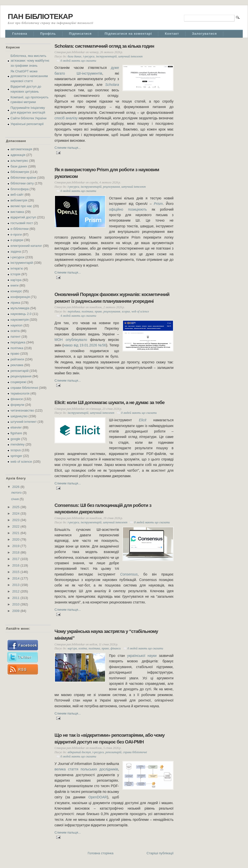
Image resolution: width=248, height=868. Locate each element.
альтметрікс (19, 161)
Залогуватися (204, 34)
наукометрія (20, 320)
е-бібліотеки (19, 229)
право (15, 354)
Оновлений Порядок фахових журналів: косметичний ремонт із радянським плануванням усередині (112, 298)
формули (17, 405)
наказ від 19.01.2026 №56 (85, 345)
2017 (16, 559)
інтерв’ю (17, 268)
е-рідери (17, 240)
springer (16, 456)
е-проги (16, 234)
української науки (142, 656)
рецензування (21, 376)
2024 (16, 513)
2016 (16, 565)
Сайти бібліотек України (28, 118)
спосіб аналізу (66, 118)
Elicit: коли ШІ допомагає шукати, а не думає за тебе (109, 402)
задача (16, 251)
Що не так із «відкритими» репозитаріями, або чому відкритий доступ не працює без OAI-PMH (109, 738)
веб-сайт (17, 195)
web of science (21, 462)
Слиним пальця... (68, 148)
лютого (17, 493)
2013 (16, 585)
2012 (16, 591)
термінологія (20, 393)
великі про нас (21, 206)
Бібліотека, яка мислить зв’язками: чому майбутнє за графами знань (30, 61)
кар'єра (16, 280)
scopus (16, 450)
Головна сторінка (101, 853)
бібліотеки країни (23, 178)
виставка (17, 212)
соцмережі (18, 382)
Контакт (172, 34)
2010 (16, 604)
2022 (16, 526)
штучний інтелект (23, 422)
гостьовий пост (22, 223)
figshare (16, 433)
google (15, 439)
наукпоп (16, 325)
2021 (16, 533)
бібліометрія (20, 172)
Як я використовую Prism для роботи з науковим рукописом (107, 173)
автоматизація (21, 149)
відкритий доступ (23, 217)
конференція (20, 297)
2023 (16, 520)
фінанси (17, 399)
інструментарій (22, 263)
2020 (16, 539)
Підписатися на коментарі (128, 34)
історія (15, 274)
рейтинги (17, 359)
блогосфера (19, 189)
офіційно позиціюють (128, 209)
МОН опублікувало (71, 340)
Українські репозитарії (27, 124)
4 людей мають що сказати (78, 316)
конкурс (16, 291)
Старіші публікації (160, 853)
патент (15, 337)
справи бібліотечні (24, 388)
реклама (17, 365)
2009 (16, 611)
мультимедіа (20, 308)
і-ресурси (17, 257)
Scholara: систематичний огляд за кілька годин (104, 46)
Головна (20, 34)
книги (14, 285)
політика (17, 348)
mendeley (17, 444)
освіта (15, 331)
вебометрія (19, 200)
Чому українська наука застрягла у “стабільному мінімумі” (106, 635)
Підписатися (80, 34)
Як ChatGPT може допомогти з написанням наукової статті (29, 76)
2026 (16, 487)
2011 (16, 598)
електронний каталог (26, 246)
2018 (16, 552)
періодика (18, 342)
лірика (15, 303)
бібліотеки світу (22, 183)
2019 (16, 546)
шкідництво (19, 416)
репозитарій (19, 371)
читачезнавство (22, 410)
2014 (16, 578)
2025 (16, 507)
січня (15, 499)
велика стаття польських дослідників (86, 769)
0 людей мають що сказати (78, 61)
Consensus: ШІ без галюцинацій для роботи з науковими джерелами (103, 509)
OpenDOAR (98, 797)
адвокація (18, 155)
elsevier (16, 427)
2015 (16, 572)
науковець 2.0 (21, 314)
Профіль (48, 34)
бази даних (19, 166)
